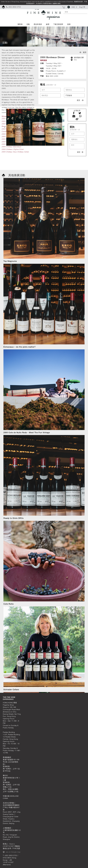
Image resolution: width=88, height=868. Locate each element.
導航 (74, 60)
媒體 (48, 24)
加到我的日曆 (77, 58)
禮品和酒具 (38, 24)
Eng (81, 7)
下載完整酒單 (58, 24)
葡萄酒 (20, 24)
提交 (80, 100)
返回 (83, 52)
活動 (28, 24)
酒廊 (69, 24)
